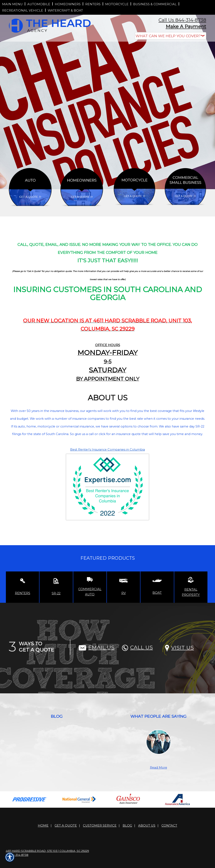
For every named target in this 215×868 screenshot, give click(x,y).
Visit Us (179, 648)
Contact (169, 826)
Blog (127, 826)
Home (43, 826)
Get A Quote (66, 826)
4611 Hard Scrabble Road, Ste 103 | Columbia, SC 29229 (47, 851)
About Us (147, 826)
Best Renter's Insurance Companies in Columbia (107, 450)
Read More (159, 768)
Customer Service (100, 826)
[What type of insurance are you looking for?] (170, 36)
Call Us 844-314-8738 (182, 20)
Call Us (137, 647)
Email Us (97, 647)
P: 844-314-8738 (17, 855)
